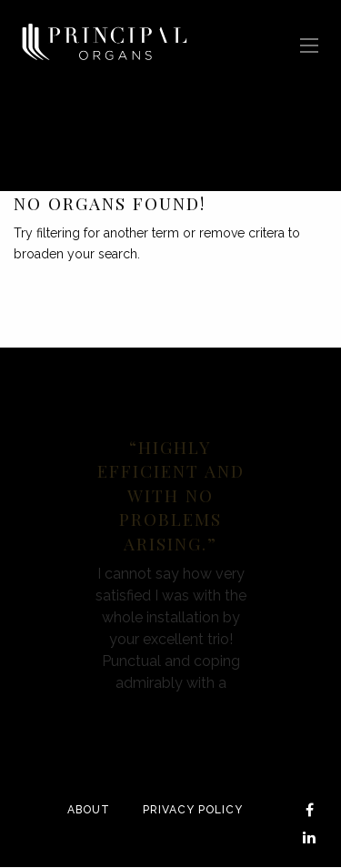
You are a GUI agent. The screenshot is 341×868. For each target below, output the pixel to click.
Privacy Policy (193, 810)
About (89, 810)
